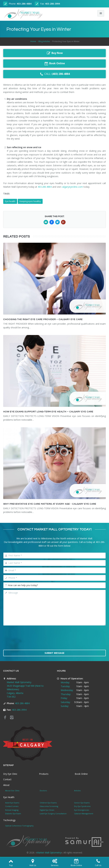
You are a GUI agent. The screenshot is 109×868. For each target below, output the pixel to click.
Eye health (10, 201)
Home (33, 41)
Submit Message (54, 653)
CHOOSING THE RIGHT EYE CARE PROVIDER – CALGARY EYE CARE (43, 319)
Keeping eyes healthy (30, 201)
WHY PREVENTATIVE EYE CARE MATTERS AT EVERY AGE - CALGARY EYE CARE (50, 504)
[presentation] (55, 640)
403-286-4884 (24, 4)
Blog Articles (44, 41)
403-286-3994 (52, 4)
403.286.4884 (45, 187)
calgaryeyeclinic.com (72, 187)
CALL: (54, 74)
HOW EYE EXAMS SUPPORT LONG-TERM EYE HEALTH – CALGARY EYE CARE (48, 412)
